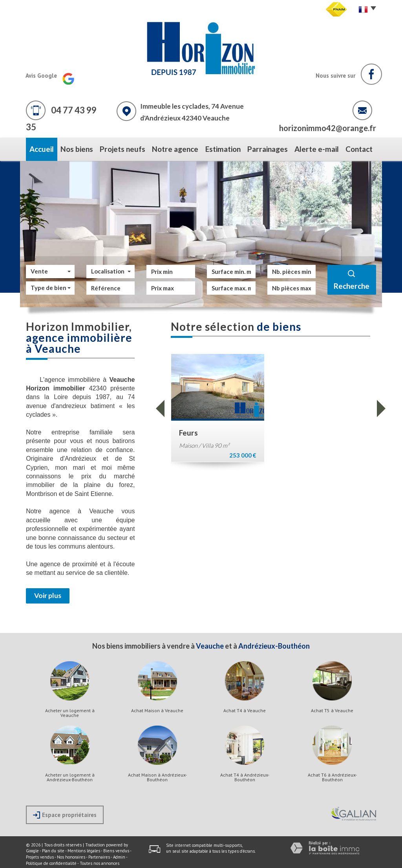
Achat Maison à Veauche (157, 708)
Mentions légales (84, 848)
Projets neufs (123, 148)
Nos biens (76, 148)
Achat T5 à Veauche (332, 708)
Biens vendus (116, 848)
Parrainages (269, 148)
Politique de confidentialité (51, 860)
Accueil (38, 148)
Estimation (223, 148)
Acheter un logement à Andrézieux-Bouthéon (70, 774)
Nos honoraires (71, 854)
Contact (363, 148)
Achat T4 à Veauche (245, 708)
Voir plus (48, 593)
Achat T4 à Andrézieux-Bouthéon (245, 774)
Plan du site (53, 848)
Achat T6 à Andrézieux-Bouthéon (332, 774)
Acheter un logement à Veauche (70, 710)
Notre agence (174, 148)
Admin (119, 854)
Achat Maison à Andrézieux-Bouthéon (157, 774)
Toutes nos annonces (100, 860)
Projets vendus (40, 854)
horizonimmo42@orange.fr (328, 128)
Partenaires (99, 854)
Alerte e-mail (318, 148)
